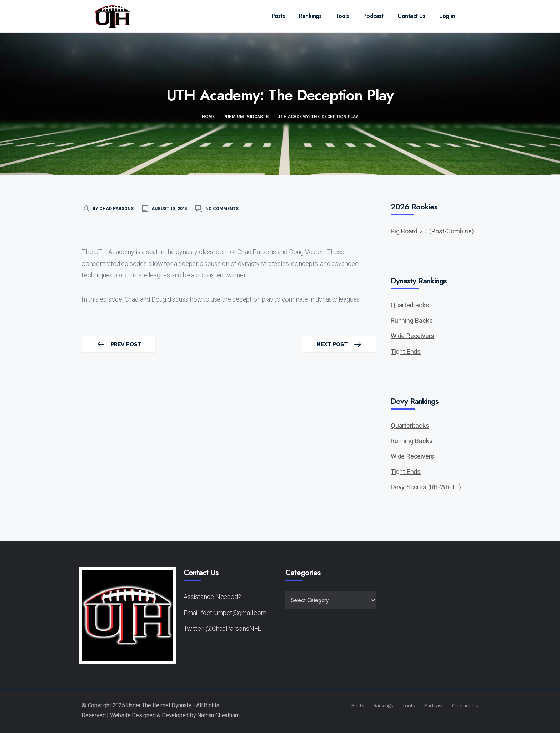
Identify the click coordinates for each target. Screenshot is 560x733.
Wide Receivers (412, 336)
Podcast (373, 16)
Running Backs (412, 320)
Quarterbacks (410, 305)
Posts (278, 16)
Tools (342, 16)
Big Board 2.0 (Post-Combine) (432, 231)
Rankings (310, 16)
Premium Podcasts (246, 117)
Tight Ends (406, 351)
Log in (447, 16)
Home (208, 117)
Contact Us (411, 16)
